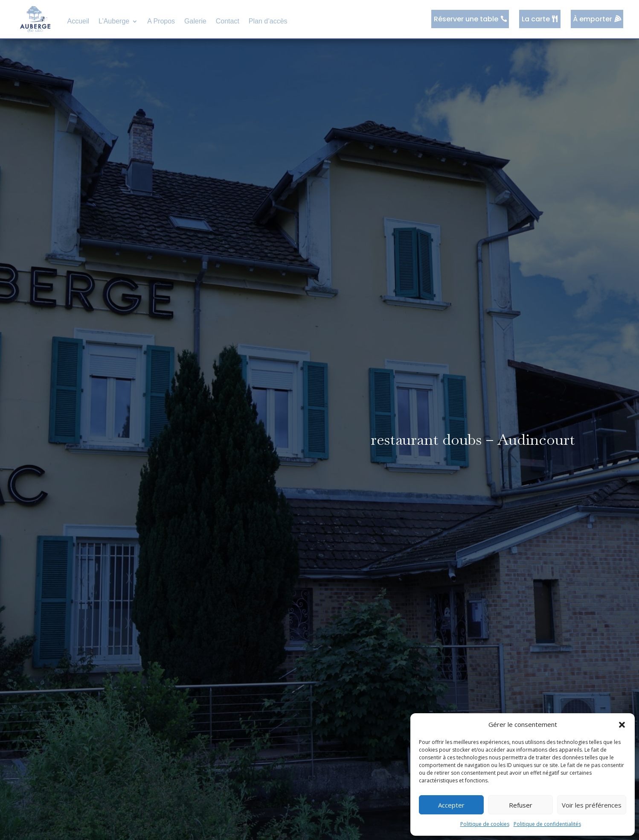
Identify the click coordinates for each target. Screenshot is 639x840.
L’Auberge (114, 21)
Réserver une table (468, 19)
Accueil (78, 21)
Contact (228, 21)
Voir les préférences (592, 805)
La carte (537, 19)
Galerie (195, 21)
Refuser (521, 805)
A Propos (161, 21)
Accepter (451, 805)
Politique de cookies (485, 824)
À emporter (593, 19)
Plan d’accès (268, 21)
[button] (622, 725)
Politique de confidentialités (547, 824)
